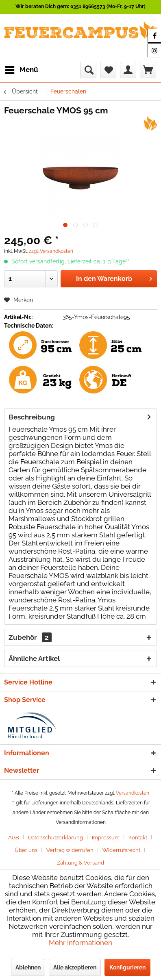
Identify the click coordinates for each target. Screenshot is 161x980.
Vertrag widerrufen (70, 850)
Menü (22, 68)
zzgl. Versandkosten (51, 251)
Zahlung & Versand (80, 863)
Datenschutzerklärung (55, 838)
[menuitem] (21, 70)
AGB (14, 838)
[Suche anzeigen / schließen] (88, 70)
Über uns (26, 850)
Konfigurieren (127, 967)
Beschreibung (32, 417)
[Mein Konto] (128, 70)
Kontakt (138, 838)
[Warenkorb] (148, 70)
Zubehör (30, 637)
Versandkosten (133, 793)
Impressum (106, 838)
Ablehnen (28, 967)
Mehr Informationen (80, 943)
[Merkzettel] (108, 70)
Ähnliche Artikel (34, 658)
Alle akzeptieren (75, 967)
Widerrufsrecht (121, 850)
